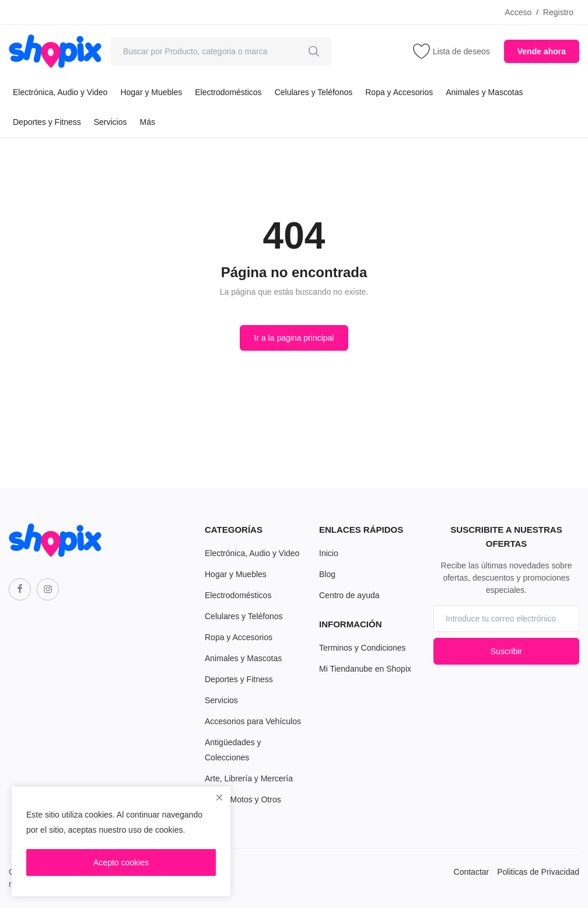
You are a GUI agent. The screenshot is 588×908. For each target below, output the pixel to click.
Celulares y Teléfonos (314, 92)
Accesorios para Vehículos (253, 721)
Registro (558, 12)
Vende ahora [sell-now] (542, 51)
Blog (327, 574)
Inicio (329, 553)
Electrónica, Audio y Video (60, 92)
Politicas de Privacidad (538, 872)
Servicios (111, 122)
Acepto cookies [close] (121, 862)
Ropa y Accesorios (399, 92)
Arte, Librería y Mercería (249, 778)
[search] (314, 51)
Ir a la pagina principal (294, 338)
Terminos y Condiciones (363, 648)
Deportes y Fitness (47, 122)
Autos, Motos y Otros (243, 799)
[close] (219, 798)
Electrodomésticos (228, 92)
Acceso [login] (518, 12)
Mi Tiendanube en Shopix (365, 669)
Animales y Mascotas (484, 92)
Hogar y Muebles (151, 92)
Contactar (472, 872)
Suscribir (506, 651)
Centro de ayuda (349, 595)
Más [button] (148, 122)
